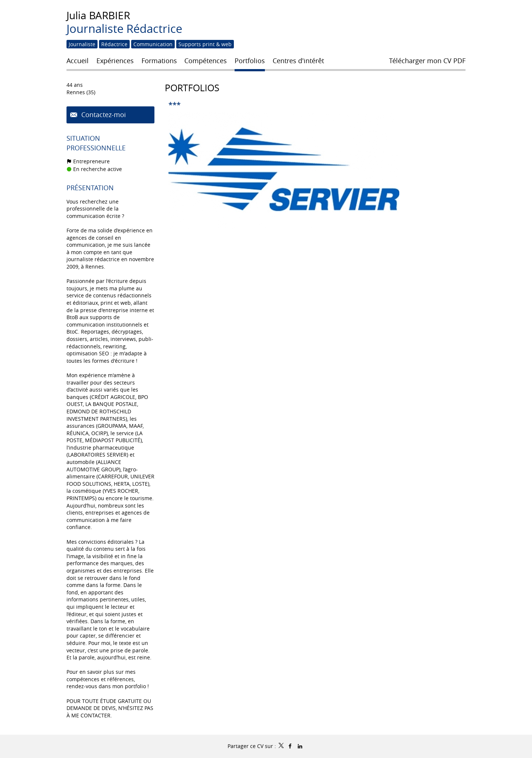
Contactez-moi (103, 115)
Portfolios (192, 88)
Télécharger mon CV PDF (427, 61)
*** (175, 105)
